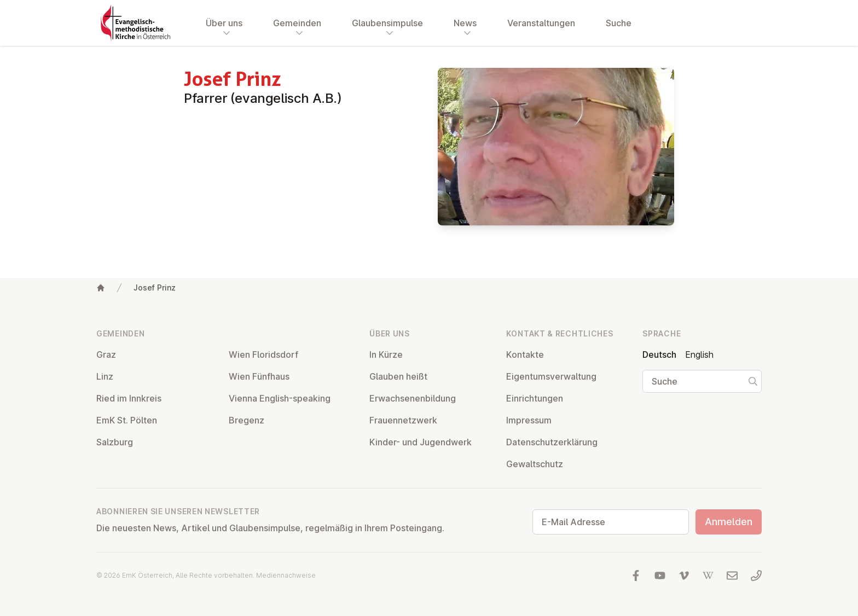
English (699, 355)
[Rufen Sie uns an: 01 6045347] (756, 576)
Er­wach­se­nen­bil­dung (413, 398)
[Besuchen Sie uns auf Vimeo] (684, 576)
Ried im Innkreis (129, 398)
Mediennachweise (286, 575)
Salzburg (115, 442)
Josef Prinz (155, 287)
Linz (105, 376)
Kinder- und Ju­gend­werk (421, 442)
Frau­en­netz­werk (403, 420)
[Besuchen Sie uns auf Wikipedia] (708, 576)
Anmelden (729, 522)
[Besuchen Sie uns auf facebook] (636, 576)
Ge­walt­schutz (535, 464)
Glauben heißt (398, 376)
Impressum (529, 420)
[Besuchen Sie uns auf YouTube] (660, 576)
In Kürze (386, 355)
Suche (619, 23)
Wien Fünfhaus (259, 376)
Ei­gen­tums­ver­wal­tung (551, 376)
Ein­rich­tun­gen (535, 398)
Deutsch (659, 355)
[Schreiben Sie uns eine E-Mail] (732, 576)
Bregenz (247, 420)
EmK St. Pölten (127, 420)
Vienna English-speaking (280, 398)
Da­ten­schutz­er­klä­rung (552, 442)
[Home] (101, 288)
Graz (106, 355)
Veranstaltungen (541, 23)
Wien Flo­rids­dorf (263, 355)
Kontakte (525, 355)
